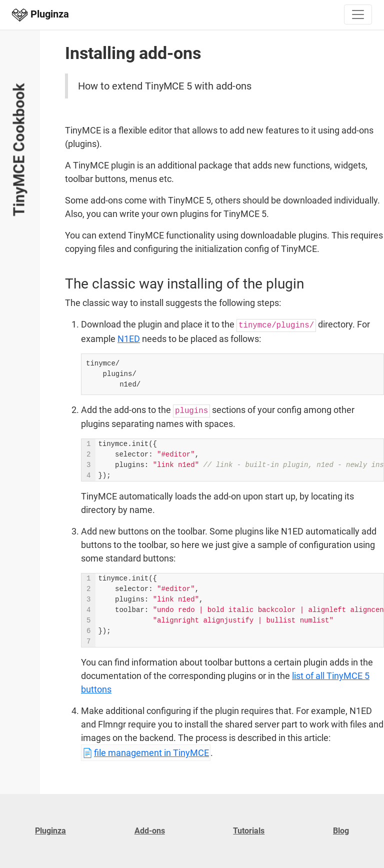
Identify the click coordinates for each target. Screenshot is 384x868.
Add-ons (150, 831)
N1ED (129, 339)
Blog (341, 831)
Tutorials (249, 831)
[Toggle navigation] (358, 14)
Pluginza (50, 831)
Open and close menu (13, 55)
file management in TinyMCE (151, 753)
